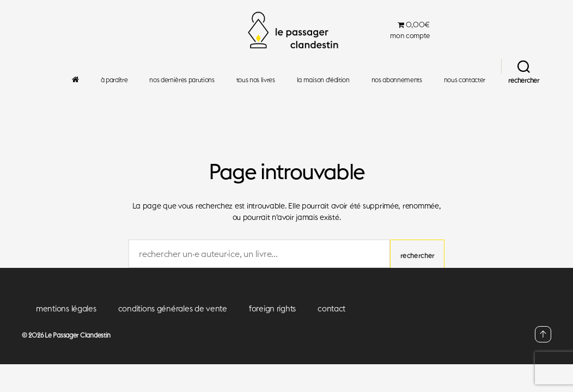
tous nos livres (256, 80)
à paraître (114, 80)
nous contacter (465, 80)
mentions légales (66, 308)
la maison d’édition (323, 80)
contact (331, 308)
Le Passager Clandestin (78, 335)
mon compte (410, 36)
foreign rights (272, 308)
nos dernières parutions (182, 80)
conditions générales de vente (173, 308)
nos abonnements (397, 80)
